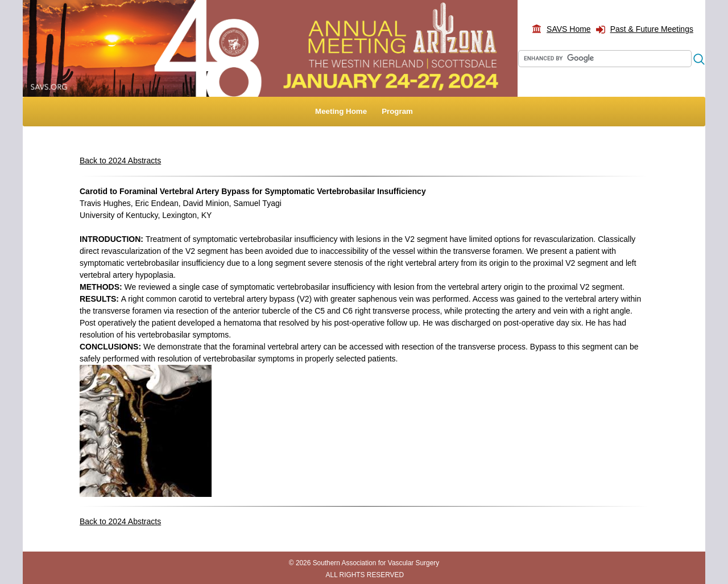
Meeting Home (341, 111)
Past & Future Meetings (652, 29)
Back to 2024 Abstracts (120, 161)
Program (397, 111)
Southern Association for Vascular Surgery (376, 563)
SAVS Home (569, 29)
